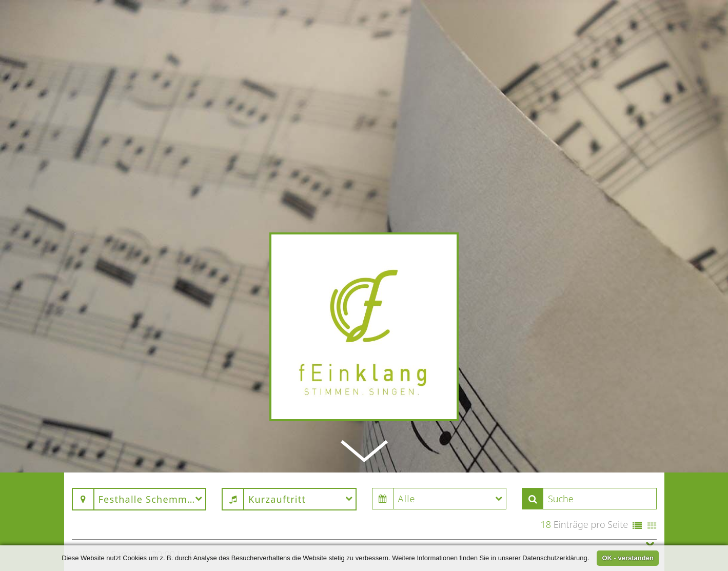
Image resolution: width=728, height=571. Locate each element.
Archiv (93, 527)
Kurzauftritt (220, 527)
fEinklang (267, 527)
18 (546, 497)
